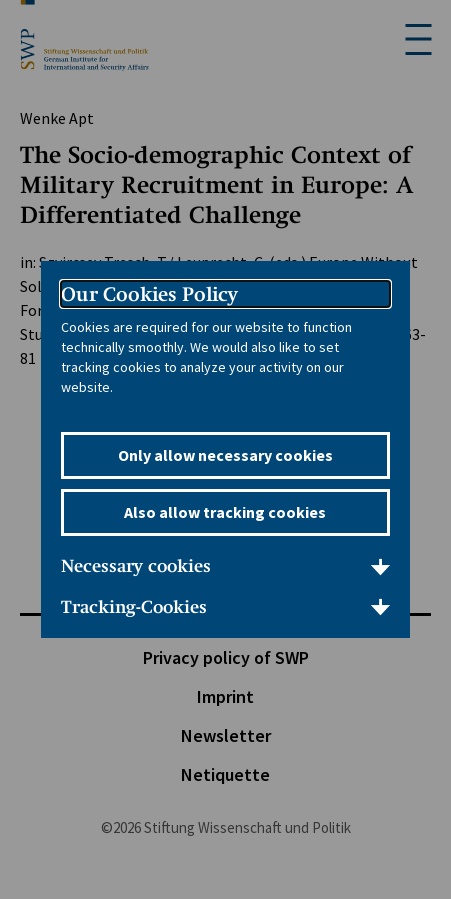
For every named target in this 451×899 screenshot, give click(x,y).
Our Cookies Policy (149, 294)
